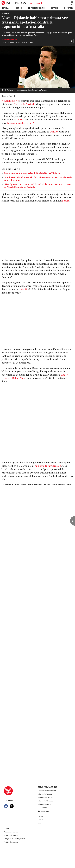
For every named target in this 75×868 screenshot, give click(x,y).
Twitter (54, 132)
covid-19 (23, 290)
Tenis (69, 484)
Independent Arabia (45, 794)
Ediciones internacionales (47, 791)
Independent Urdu (44, 804)
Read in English (8, 96)
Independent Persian (45, 801)
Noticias (5, 8)
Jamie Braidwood (9, 40)
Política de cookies (11, 842)
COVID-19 (62, 484)
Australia (47, 484)
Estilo (19, 8)
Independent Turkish (45, 798)
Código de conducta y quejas (14, 839)
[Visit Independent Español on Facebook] (6, 806)
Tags (39, 823)
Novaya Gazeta (43, 811)
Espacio (55, 8)
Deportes (69, 8)
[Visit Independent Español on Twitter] (12, 806)
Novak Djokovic (10, 101)
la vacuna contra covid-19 (21, 123)
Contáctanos (9, 801)
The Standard (42, 808)
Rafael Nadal (19, 378)
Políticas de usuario (11, 835)
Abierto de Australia (25, 105)
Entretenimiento (36, 8)
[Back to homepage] (22, 3)
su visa (21, 120)
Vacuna (54, 484)
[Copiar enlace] (71, 41)
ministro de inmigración (48, 466)
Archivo (40, 820)
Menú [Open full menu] (72, 3)
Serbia (66, 201)
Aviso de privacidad (11, 832)
